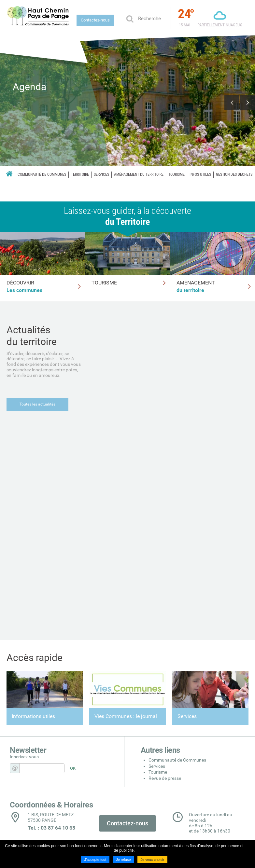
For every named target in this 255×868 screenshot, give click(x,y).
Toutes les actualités (37, 404)
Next (248, 103)
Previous (232, 103)
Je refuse (123, 860)
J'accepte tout (95, 860)
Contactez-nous (95, 20)
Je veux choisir (153, 860)
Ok (130, 19)
